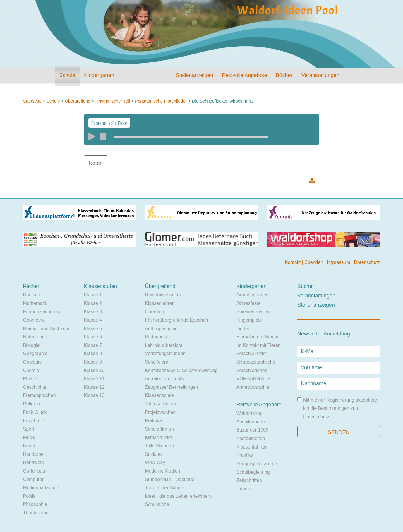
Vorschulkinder (252, 353)
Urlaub (243, 489)
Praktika (153, 421)
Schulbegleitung (253, 472)
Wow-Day (155, 462)
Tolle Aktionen (159, 446)
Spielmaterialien (253, 312)
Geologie (32, 362)
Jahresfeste (249, 303)
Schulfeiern (157, 362)
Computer (33, 479)
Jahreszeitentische (256, 362)
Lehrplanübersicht (163, 345)
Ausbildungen (251, 422)
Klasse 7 (93, 345)
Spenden (314, 262)
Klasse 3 (93, 312)
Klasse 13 (94, 395)
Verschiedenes (252, 370)
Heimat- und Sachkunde (48, 329)
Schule (67, 75)
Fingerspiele (249, 320)
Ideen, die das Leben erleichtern (178, 496)
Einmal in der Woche (258, 337)
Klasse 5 (93, 329)
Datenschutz (367, 262)
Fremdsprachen (40, 395)
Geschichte (35, 387)
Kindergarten (99, 75)
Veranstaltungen (320, 75)
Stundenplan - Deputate (170, 479)
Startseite (32, 101)
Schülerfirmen (159, 429)
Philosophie (35, 504)
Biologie (31, 345)
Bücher (284, 75)
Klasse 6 (93, 337)
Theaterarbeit (37, 513)
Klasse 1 (93, 295)
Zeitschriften (249, 480)
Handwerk (34, 462)
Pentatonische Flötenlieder (161, 101)
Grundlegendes (252, 295)
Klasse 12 (94, 387)
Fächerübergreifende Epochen (176, 320)
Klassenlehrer (159, 303)
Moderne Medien (162, 471)
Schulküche (157, 504)
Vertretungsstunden (165, 353)
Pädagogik (156, 337)
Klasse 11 (94, 379)
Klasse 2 (93, 303)
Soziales (154, 454)
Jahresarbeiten (160, 404)
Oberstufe (155, 312)
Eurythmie (34, 421)
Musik (29, 438)
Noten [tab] (96, 163)
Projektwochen (160, 412)
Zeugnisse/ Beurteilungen (171, 387)
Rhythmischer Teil (113, 101)
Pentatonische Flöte (109, 123)
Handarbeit (35, 454)
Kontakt (293, 262)
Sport (29, 429)
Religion (32, 404)
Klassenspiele (159, 395)
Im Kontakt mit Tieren (259, 345)
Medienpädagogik (42, 488)
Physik (30, 379)
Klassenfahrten (252, 447)
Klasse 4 (93, 320)
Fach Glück (35, 412)
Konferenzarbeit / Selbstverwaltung (181, 370)
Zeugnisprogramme (257, 464)
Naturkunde (35, 337)
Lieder (243, 329)
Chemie (31, 370)
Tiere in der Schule (164, 488)
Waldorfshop (249, 413)
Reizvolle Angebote (244, 75)
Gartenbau (34, 471)
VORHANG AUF (253, 379)
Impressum (339, 262)
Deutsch (32, 295)
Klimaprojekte (159, 438)
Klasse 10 (94, 370)
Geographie (35, 353)
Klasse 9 (93, 362)
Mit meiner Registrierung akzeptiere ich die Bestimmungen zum (337, 408)
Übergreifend (78, 101)
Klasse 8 (93, 353)
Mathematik (35, 303)
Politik (29, 496)
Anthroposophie (161, 329)
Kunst (29, 446)
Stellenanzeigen (194, 75)
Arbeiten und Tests (164, 379)
